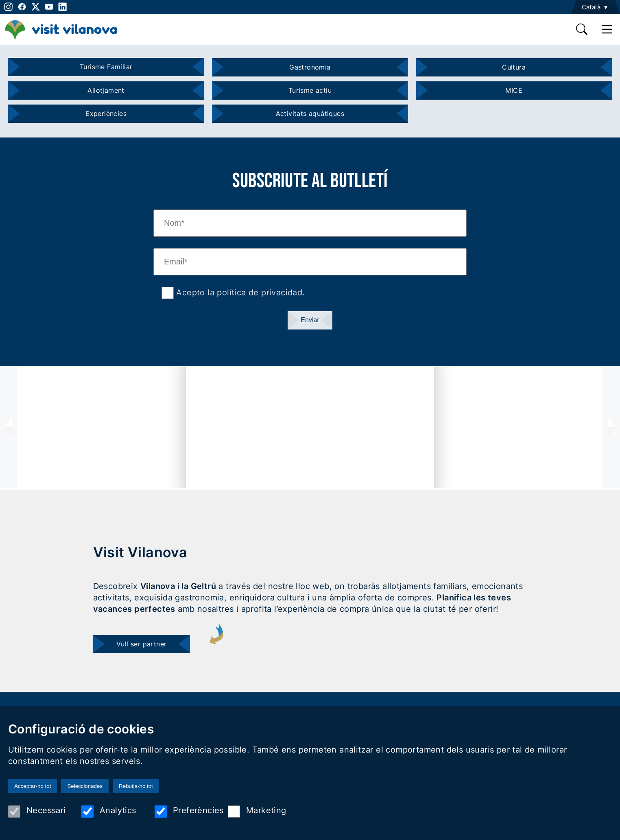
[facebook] (22, 7)
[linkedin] (62, 7)
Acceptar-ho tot (33, 786)
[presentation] (9, 427)
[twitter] (36, 7)
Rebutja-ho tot (136, 786)
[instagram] (8, 7)
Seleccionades (85, 786)
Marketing (257, 812)
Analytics (109, 812)
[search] (582, 29)
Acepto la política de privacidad (238, 292)
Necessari (37, 812)
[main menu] (607, 29)
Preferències (189, 812)
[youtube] (49, 7)
